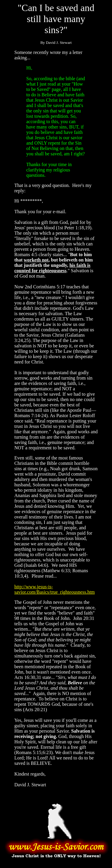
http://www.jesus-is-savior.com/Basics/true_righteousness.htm (55, 589)
